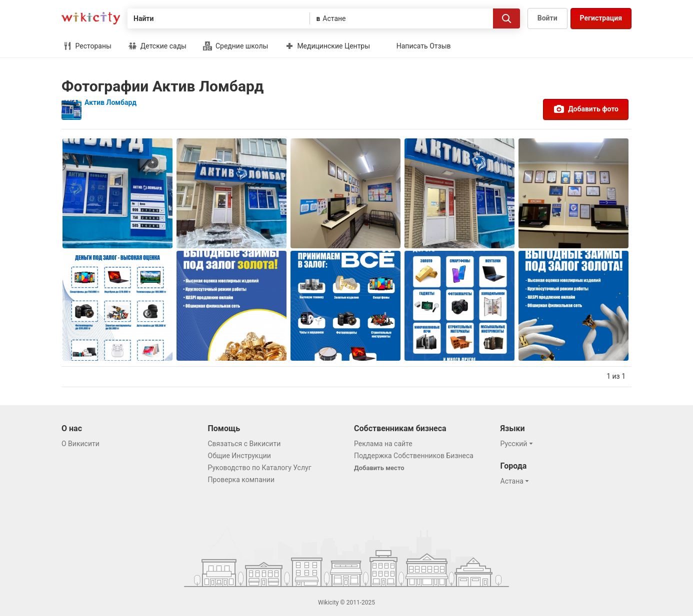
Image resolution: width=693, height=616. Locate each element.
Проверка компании (241, 480)
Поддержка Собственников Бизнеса (414, 456)
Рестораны (87, 46)
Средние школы (235, 46)
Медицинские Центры (327, 46)
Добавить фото (586, 109)
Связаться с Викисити (244, 444)
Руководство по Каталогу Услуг (260, 468)
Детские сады (157, 46)
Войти (547, 18)
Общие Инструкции (239, 456)
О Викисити (80, 444)
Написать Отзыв (424, 46)
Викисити (91, 18)
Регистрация (601, 18)
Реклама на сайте (383, 444)
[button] (518, 444)
